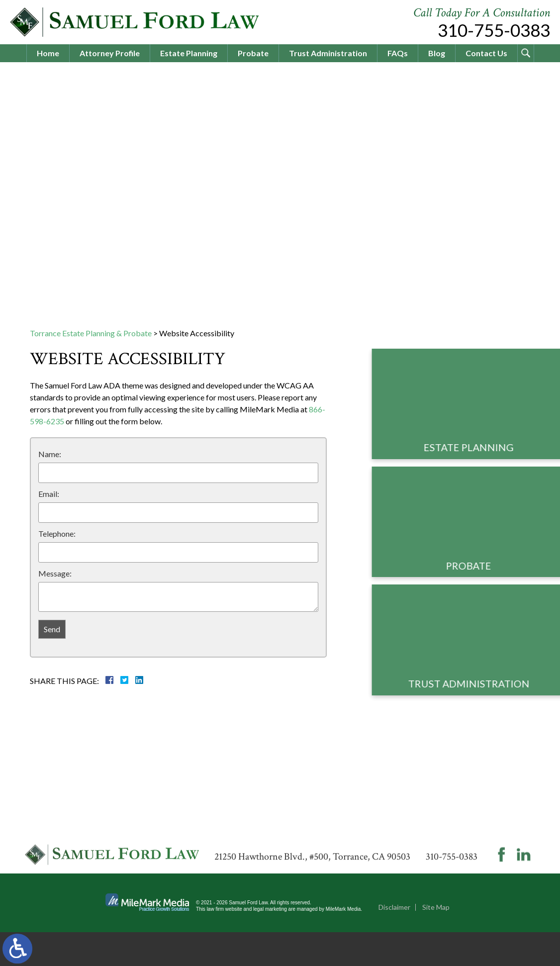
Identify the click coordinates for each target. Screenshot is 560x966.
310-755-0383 (494, 30)
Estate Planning (189, 53)
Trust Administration (328, 53)
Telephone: (57, 533)
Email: (49, 494)
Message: (55, 573)
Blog (437, 53)
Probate (253, 53)
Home (48, 53)
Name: (50, 454)
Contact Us (486, 53)
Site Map (436, 941)
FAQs (398, 53)
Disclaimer (394, 941)
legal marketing (270, 943)
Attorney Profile (110, 53)
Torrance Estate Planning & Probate (91, 333)
